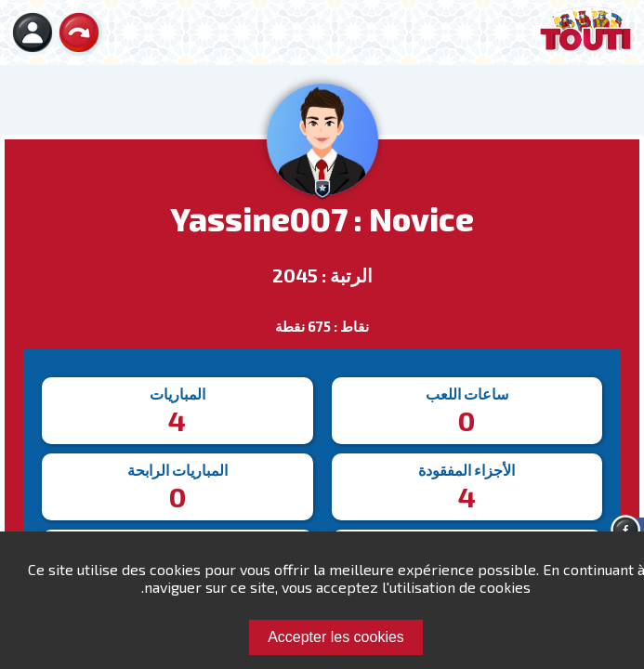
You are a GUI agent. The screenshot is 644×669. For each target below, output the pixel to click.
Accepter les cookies (336, 637)
